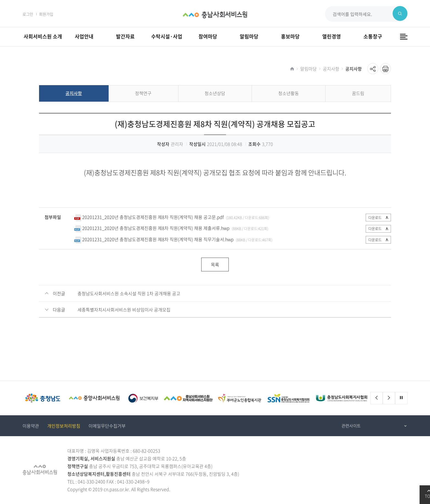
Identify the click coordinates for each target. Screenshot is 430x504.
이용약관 (31, 426)
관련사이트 (351, 426)
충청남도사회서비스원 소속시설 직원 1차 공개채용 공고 (129, 294)
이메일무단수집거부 (107, 426)
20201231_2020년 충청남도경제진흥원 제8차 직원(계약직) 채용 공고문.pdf (153, 217)
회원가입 (46, 14)
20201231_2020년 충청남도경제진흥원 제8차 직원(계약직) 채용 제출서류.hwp (156, 228)
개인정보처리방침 (64, 426)
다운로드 (378, 217)
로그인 (28, 14)
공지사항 (331, 69)
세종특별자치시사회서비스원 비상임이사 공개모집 (124, 310)
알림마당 (308, 69)
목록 (215, 265)
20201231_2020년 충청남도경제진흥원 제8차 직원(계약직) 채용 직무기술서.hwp (158, 239)
